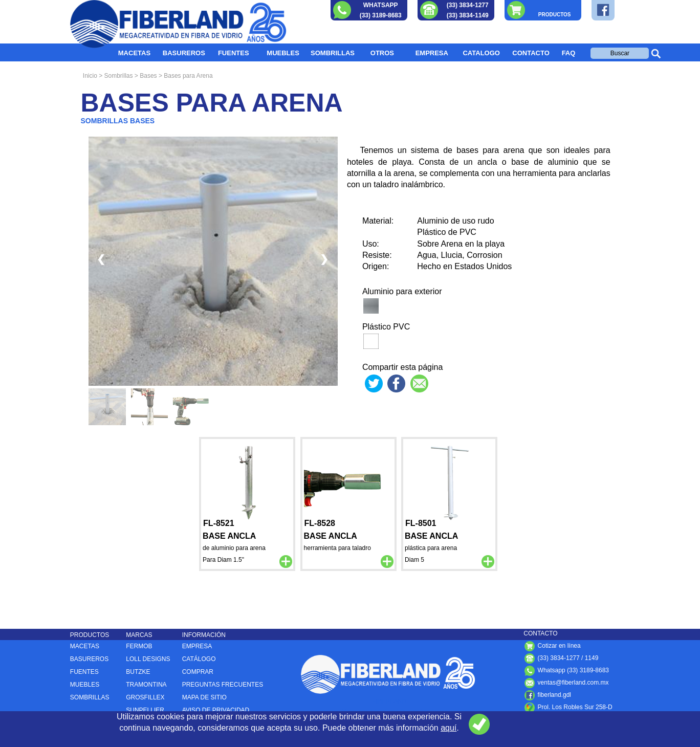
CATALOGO (481, 53)
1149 (592, 658)
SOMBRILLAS (333, 53)
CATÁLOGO (199, 659)
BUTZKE (138, 672)
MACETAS (134, 53)
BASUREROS (184, 53)
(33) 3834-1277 (468, 5)
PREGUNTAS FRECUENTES (223, 685)
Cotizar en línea (552, 646)
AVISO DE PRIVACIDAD (216, 710)
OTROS (382, 53)
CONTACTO (531, 53)
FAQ (569, 53)
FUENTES (234, 53)
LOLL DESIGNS (148, 659)
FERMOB (139, 646)
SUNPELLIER (145, 710)
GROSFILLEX (145, 697)
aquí (449, 728)
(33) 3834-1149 (468, 15)
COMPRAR (198, 672)
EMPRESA (432, 53)
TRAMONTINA (146, 685)
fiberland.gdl (547, 695)
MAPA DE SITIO (204, 697)
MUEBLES (283, 53)
